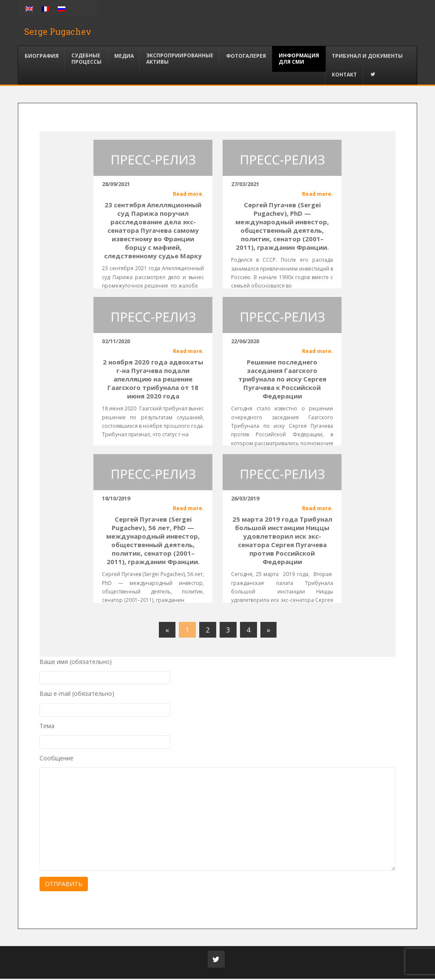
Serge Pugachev (58, 32)
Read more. (188, 195)
